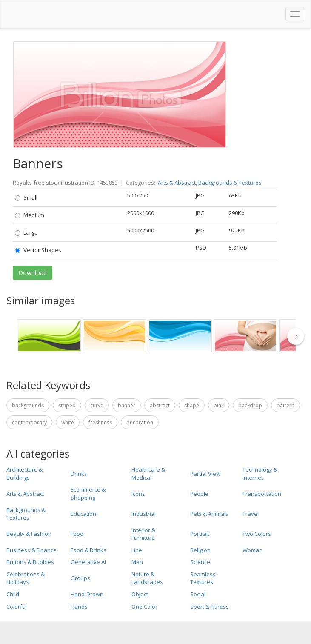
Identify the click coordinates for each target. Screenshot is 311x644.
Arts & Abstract (177, 183)
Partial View (205, 474)
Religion (200, 550)
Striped (67, 405)
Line (137, 550)
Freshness (100, 422)
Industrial (144, 514)
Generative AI (88, 562)
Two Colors (257, 534)
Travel (251, 514)
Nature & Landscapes (147, 578)
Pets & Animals (209, 514)
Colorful (17, 607)
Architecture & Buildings (24, 474)
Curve (97, 405)
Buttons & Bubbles (30, 562)
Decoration (140, 422)
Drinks (79, 474)
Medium (30, 215)
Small (26, 197)
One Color (144, 607)
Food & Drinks (88, 550)
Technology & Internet (260, 474)
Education (83, 514)
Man (137, 562)
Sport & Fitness (210, 607)
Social (198, 594)
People (199, 494)
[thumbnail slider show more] (298, 336)
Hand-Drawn (87, 594)
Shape (192, 405)
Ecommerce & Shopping (88, 494)
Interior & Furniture (143, 534)
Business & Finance (31, 550)
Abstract (160, 405)
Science (200, 562)
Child (13, 594)
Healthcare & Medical (148, 474)
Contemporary (29, 422)
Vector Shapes (38, 250)
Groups (80, 578)
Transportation (262, 494)
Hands (79, 607)
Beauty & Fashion (29, 534)
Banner (127, 405)
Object (140, 594)
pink (219, 405)
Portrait (200, 534)
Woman (253, 550)
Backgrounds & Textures (230, 183)
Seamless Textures (203, 578)
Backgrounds (28, 405)
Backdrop (250, 405)
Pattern (285, 405)
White (68, 422)
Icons (138, 494)
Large (26, 232)
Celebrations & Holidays (26, 578)
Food (77, 534)
